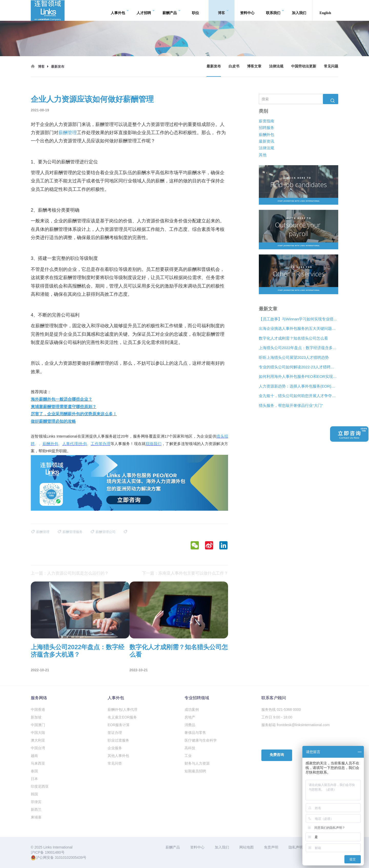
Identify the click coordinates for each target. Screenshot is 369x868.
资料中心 (247, 10)
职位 (196, 10)
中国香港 (38, 709)
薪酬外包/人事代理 (122, 709)
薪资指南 (266, 121)
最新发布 (214, 66)
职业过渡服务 (118, 740)
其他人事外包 (118, 756)
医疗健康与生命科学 (201, 740)
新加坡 (36, 717)
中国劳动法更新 (304, 66)
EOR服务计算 (119, 725)
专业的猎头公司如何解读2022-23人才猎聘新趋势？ (299, 367)
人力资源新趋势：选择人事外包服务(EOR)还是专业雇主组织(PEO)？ (299, 386)
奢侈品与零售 (195, 733)
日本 (34, 779)
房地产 (190, 717)
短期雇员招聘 (195, 771)
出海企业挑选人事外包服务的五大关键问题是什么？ (299, 328)
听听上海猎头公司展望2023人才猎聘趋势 (294, 357)
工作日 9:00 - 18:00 (277, 717)
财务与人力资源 (197, 763)
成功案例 (192, 709)
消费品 (190, 725)
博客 (223, 10)
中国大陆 (38, 733)
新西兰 (36, 810)
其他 (263, 155)
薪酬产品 (172, 10)
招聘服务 (266, 128)
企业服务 (115, 748)
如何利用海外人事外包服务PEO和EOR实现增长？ (299, 376)
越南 (34, 756)
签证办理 (115, 733)
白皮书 (234, 66)
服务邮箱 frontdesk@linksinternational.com (295, 725)
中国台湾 (38, 748)
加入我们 (299, 10)
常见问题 (331, 66)
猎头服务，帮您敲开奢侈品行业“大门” (291, 405)
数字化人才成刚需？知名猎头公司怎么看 (293, 338)
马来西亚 (38, 763)
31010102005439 (69, 857)
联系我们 (275, 10)
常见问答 (115, 763)
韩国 (34, 794)
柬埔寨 (36, 817)
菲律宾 (36, 802)
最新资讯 (266, 141)
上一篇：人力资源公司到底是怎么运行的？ (70, 573)
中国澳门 (38, 725)
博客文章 (254, 66)
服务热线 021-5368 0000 (281, 709)
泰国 (34, 771)
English (325, 10)
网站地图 (247, 847)
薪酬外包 (266, 134)
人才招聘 (146, 10)
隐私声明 (296, 847)
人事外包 (120, 10)
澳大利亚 (38, 740)
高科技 (190, 748)
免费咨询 (277, 755)
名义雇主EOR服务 (122, 717)
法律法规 (276, 66)
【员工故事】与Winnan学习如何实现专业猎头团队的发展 (299, 319)
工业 (188, 756)
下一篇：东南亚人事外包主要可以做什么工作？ (185, 573)
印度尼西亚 (40, 786)
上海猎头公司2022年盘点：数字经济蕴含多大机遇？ (299, 348)
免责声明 (271, 847)
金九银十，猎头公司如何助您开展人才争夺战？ (299, 396)
